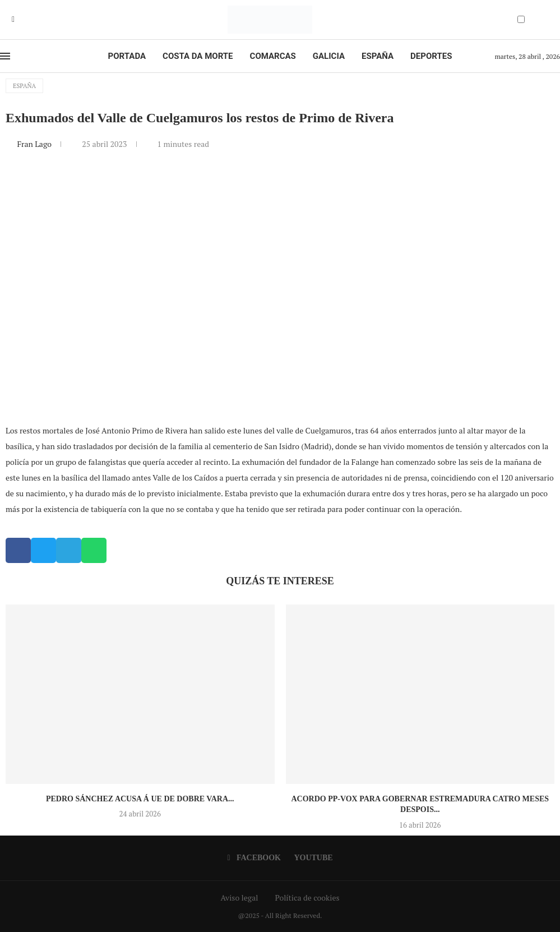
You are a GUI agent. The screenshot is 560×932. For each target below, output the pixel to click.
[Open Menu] (5, 56)
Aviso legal (240, 898)
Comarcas (273, 56)
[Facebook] (13, 20)
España (378, 56)
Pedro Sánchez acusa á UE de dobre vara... (140, 799)
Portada (127, 56)
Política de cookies (307, 898)
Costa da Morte (198, 56)
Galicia (329, 56)
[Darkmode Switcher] (521, 19)
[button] (18, 550)
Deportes (431, 56)
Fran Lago (35, 144)
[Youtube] (21, 20)
